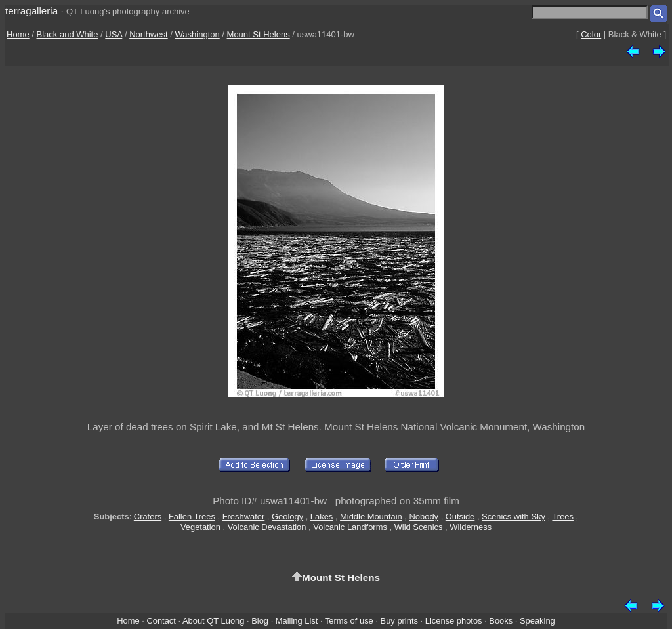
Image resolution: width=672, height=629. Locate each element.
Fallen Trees (192, 517)
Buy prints (399, 621)
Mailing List (297, 621)
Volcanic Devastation (267, 527)
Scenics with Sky (514, 517)
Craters (148, 517)
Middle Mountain (371, 517)
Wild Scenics (419, 527)
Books (501, 621)
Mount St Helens (259, 34)
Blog (260, 621)
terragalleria (31, 11)
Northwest (149, 34)
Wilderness (471, 527)
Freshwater (244, 517)
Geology (287, 517)
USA (114, 34)
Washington (198, 34)
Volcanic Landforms (350, 527)
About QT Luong (213, 621)
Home (18, 34)
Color (591, 34)
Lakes (322, 517)
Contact (161, 621)
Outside (460, 517)
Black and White (68, 34)
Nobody (424, 517)
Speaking (537, 621)
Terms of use (349, 621)
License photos (454, 621)
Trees (563, 517)
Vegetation (200, 527)
